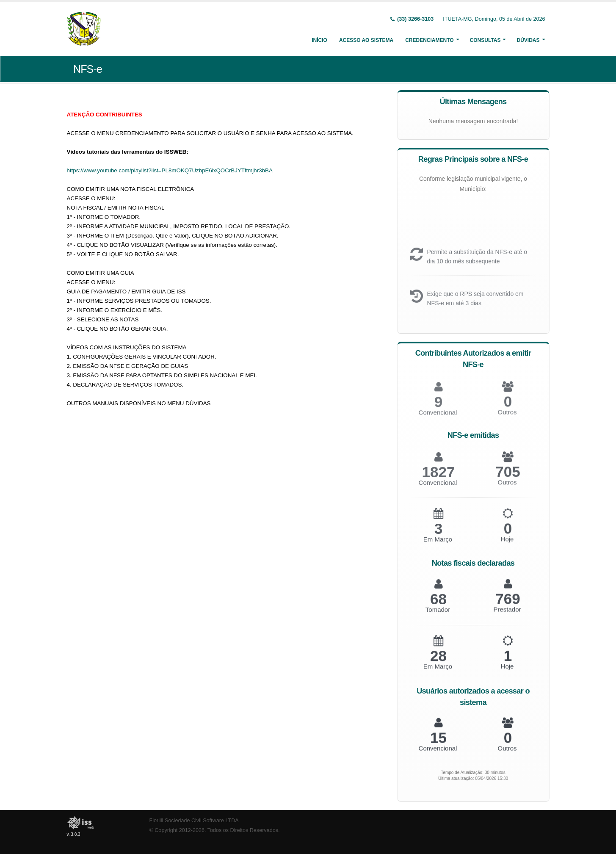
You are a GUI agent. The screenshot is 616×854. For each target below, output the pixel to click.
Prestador (507, 614)
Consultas (485, 40)
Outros (507, 418)
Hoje (507, 544)
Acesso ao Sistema (366, 40)
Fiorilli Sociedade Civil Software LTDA (194, 821)
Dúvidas (528, 40)
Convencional (438, 488)
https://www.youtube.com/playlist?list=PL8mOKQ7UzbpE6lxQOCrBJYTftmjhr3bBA (170, 170)
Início (319, 40)
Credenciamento (429, 40)
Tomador (438, 615)
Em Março (438, 545)
